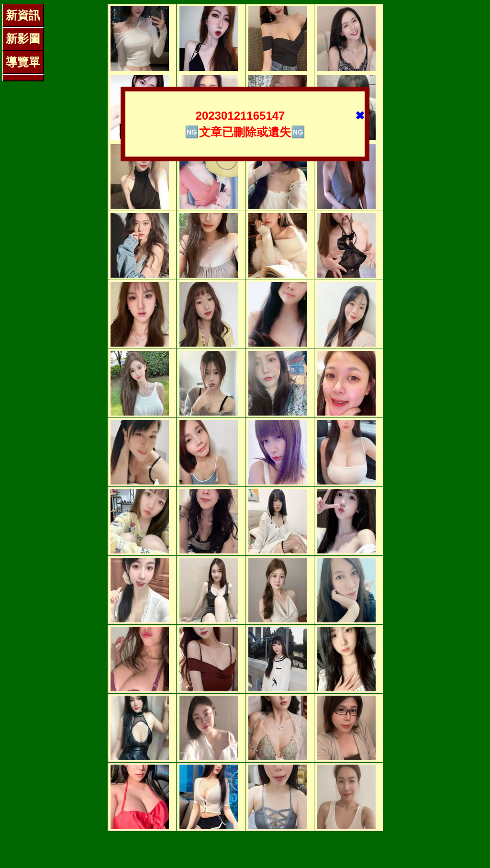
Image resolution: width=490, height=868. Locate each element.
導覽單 (23, 62)
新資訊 (23, 15)
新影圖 (23, 39)
